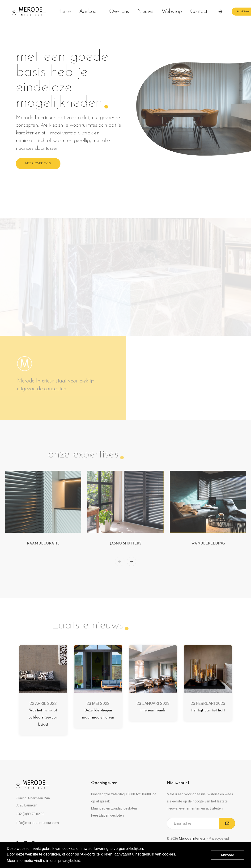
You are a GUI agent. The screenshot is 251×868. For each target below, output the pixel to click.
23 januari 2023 (153, 703)
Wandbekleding (208, 544)
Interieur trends (153, 711)
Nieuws (145, 12)
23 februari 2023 (208, 703)
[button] (132, 561)
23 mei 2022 (98, 703)
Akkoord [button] (227, 855)
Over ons (119, 12)
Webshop (172, 12)
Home (64, 12)
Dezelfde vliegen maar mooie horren (98, 714)
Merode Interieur (192, 839)
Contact (199, 12)
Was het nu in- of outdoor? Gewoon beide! (43, 718)
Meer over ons (38, 164)
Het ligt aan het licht (208, 711)
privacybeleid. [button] (70, 861)
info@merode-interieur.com (37, 823)
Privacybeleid (219, 839)
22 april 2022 (43, 703)
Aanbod (90, 12)
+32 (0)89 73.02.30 (30, 814)
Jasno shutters (125, 544)
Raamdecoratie (43, 544)
